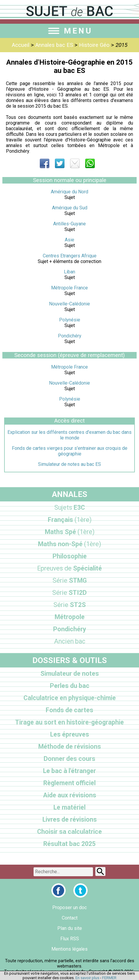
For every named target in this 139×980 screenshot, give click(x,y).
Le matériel (69, 807)
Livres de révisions (70, 819)
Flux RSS (70, 939)
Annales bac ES (54, 45)
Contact (70, 918)
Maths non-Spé (69, 544)
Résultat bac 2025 (69, 844)
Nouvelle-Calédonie (69, 304)
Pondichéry (70, 336)
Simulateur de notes (70, 674)
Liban (69, 272)
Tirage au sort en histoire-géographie (69, 722)
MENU (69, 31)
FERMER (109, 978)
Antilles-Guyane (69, 224)
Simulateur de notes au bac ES (69, 464)
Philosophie (70, 556)
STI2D (69, 593)
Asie (69, 240)
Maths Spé (70, 532)
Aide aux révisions (70, 795)
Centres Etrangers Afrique (70, 256)
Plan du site (70, 928)
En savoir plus (87, 978)
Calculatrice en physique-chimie (70, 698)
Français (70, 520)
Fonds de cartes (69, 710)
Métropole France (69, 288)
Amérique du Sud (70, 208)
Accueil (21, 45)
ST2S (70, 605)
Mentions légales (69, 949)
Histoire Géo (94, 45)
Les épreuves (70, 734)
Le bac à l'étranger (69, 771)
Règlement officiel (69, 783)
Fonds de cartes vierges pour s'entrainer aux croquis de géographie (70, 451)
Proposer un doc (69, 908)
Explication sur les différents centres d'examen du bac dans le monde (69, 435)
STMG (70, 580)
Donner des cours (69, 759)
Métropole (70, 617)
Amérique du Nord (69, 192)
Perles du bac (70, 686)
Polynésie (70, 320)
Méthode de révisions (70, 746)
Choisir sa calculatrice (69, 832)
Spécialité (69, 568)
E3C (70, 507)
